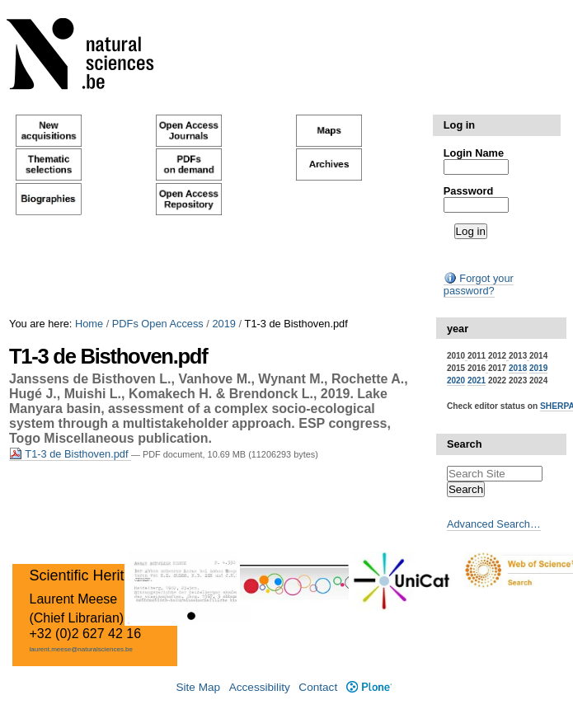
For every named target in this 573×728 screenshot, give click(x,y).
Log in (459, 125)
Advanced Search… (494, 524)
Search (465, 444)
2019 (223, 324)
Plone (369, 687)
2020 (456, 380)
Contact (318, 687)
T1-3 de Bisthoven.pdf (70, 454)
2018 (518, 368)
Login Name (474, 153)
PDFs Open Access (158, 324)
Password (468, 191)
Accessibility (260, 687)
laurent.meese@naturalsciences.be (81, 649)
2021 (477, 380)
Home (89, 324)
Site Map (198, 687)
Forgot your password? (479, 284)
